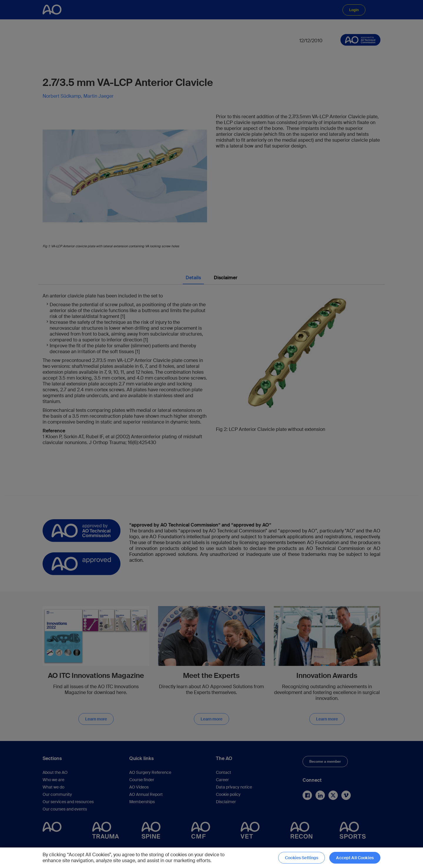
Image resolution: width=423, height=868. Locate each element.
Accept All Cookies (355, 858)
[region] (211, 858)
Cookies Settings (302, 858)
